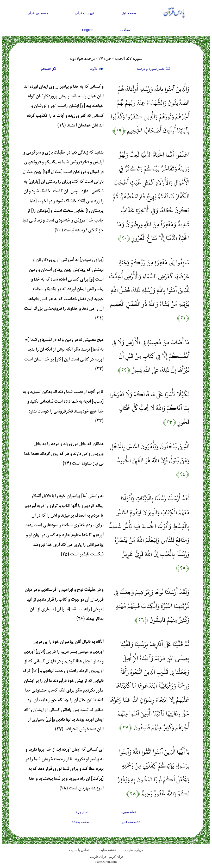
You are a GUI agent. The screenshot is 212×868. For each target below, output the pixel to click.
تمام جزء (82, 812)
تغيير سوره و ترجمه (154, 69)
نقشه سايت (107, 850)
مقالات (125, 30)
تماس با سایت (79, 850)
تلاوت (97, 69)
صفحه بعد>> (80, 822)
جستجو (49, 69)
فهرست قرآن (85, 13)
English (88, 30)
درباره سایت (134, 850)
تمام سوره (128, 812)
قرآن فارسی (97, 857)
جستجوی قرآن (38, 13)
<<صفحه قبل (131, 822)
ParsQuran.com (106, 862)
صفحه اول (129, 13)
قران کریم (116, 857)
